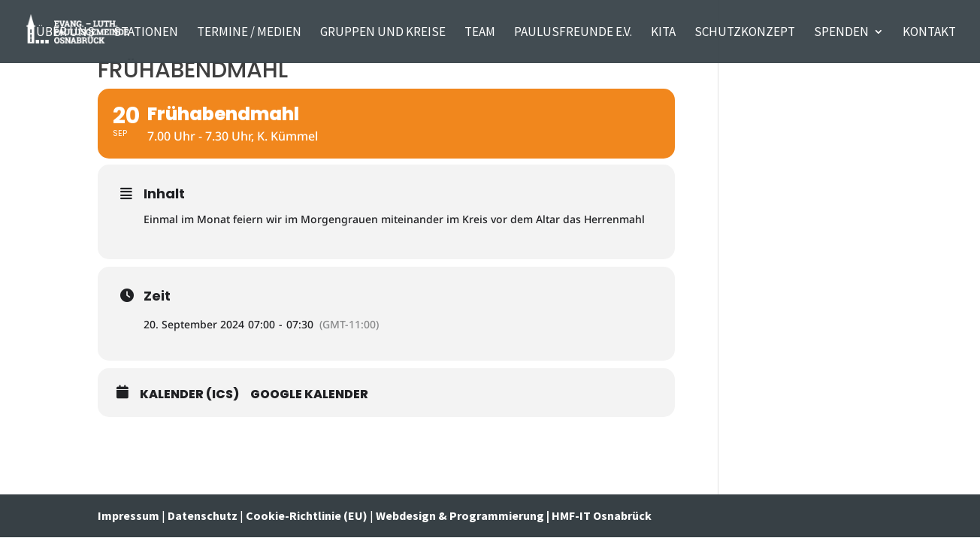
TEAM (480, 33)
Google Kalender (309, 394)
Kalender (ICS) (189, 394)
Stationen (146, 33)
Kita (663, 33)
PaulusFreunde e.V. (573, 33)
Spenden (841, 33)
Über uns (65, 33)
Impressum (130, 515)
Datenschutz (203, 515)
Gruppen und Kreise (383, 33)
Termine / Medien (249, 33)
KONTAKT (929, 33)
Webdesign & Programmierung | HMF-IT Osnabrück (514, 515)
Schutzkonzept (745, 33)
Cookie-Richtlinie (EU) (307, 515)
